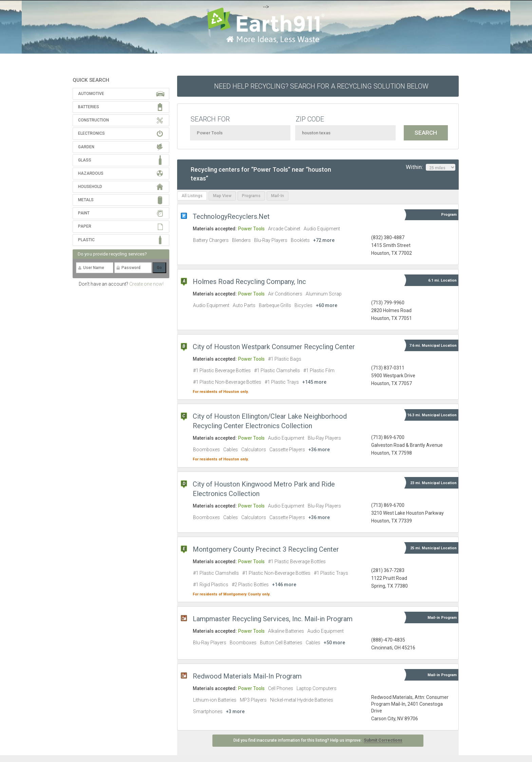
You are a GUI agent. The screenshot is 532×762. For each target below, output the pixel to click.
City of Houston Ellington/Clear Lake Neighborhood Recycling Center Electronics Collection (270, 421)
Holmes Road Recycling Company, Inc (249, 282)
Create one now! (146, 284)
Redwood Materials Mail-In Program (247, 676)
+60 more (327, 305)
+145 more (314, 382)
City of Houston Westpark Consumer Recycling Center (274, 347)
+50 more (334, 643)
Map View (222, 196)
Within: (431, 167)
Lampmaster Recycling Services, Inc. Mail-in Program (273, 619)
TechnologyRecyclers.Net (231, 216)
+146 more (284, 585)
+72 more (324, 240)
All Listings (192, 196)
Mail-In (278, 196)
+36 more (319, 450)
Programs (251, 196)
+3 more (235, 711)
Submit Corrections (383, 740)
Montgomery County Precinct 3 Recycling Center (266, 549)
